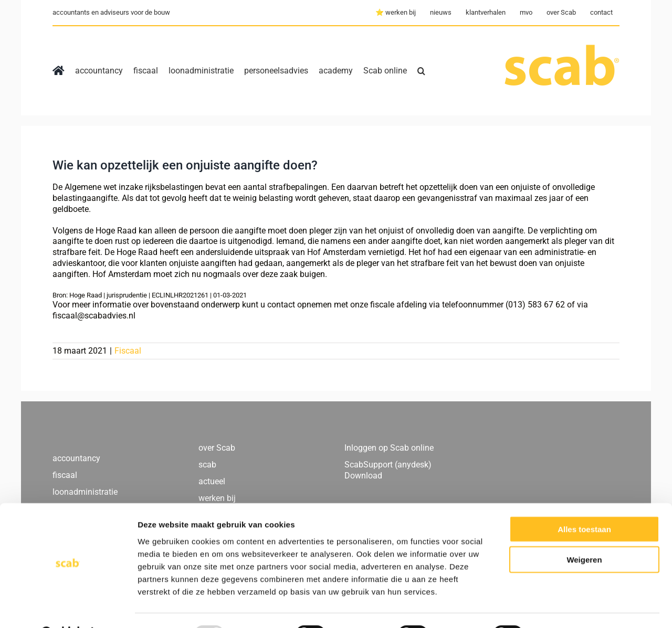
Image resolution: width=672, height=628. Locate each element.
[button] (421, 71)
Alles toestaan (584, 502)
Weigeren (584, 533)
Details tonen (567, 607)
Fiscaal (128, 351)
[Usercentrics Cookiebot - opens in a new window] (68, 608)
